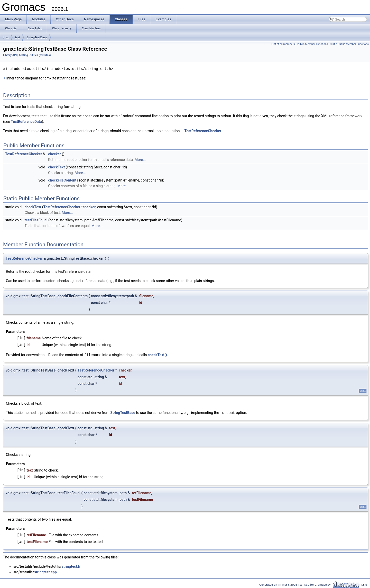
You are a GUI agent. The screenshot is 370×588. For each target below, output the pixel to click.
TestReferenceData (26, 121)
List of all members (283, 44)
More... (140, 159)
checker (54, 154)
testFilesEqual (36, 220)
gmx (6, 37)
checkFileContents (63, 180)
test (18, 37)
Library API (10, 55)
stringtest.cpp (45, 571)
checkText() (157, 355)
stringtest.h (71, 566)
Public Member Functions (313, 44)
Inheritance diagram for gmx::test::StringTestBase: (45, 78)
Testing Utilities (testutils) (35, 55)
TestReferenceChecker (203, 131)
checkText (56, 167)
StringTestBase (37, 37)
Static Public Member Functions (349, 44)
